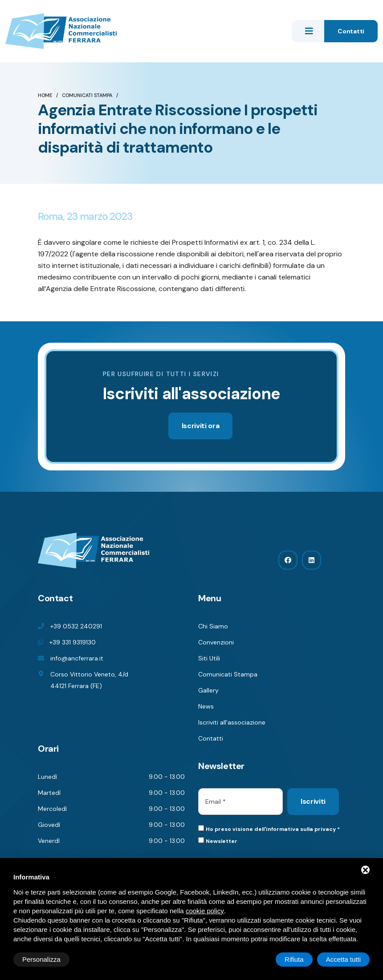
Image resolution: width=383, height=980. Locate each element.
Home (45, 95)
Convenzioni (216, 642)
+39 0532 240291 (76, 626)
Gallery (208, 690)
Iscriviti (313, 801)
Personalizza (41, 959)
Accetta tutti (343, 959)
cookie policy (205, 911)
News (206, 706)
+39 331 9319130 (73, 642)
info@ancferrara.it (77, 658)
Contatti (351, 31)
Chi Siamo (213, 626)
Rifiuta (294, 959)
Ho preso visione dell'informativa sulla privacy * (273, 829)
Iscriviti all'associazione (232, 722)
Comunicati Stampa (87, 95)
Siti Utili (209, 658)
